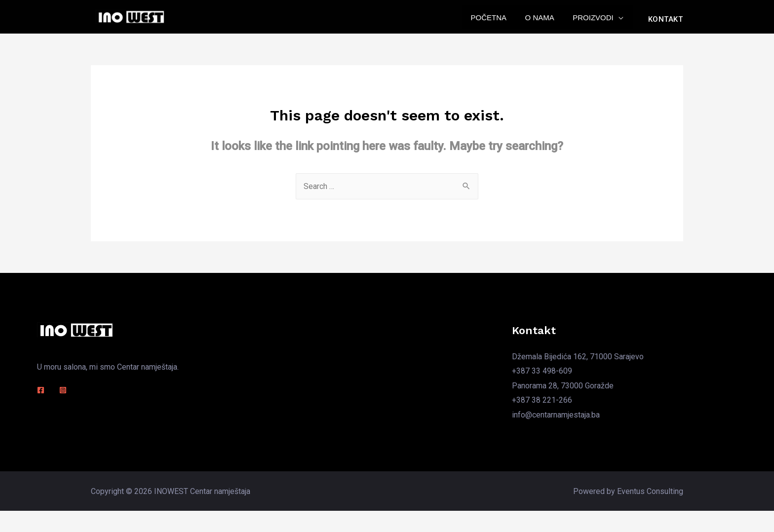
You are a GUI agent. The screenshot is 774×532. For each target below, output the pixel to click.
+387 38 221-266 (542, 404)
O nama (545, 21)
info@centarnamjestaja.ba (556, 419)
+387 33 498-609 (542, 375)
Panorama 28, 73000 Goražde (563, 390)
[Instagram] (63, 394)
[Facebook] (41, 394)
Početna (498, 21)
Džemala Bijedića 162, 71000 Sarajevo (578, 360)
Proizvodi (595, 21)
